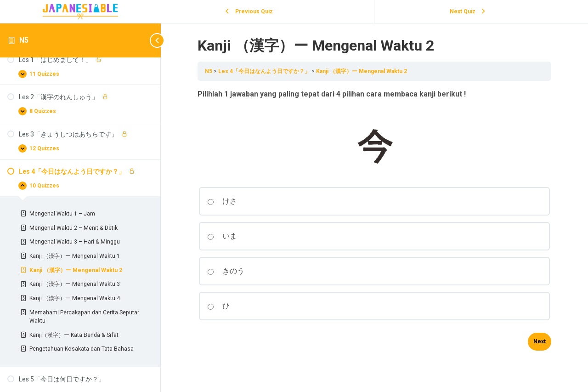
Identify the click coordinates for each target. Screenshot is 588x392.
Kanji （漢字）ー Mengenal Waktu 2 (362, 71)
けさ (222, 201)
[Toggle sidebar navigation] (147, 40)
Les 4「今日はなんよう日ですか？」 (265, 71)
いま (222, 236)
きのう (226, 271)
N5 (24, 40)
